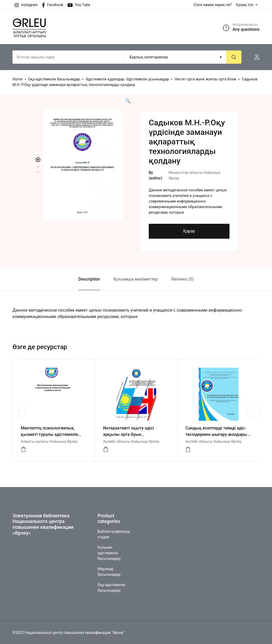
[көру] (23, 449)
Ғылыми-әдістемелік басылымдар (109, 553)
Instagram (26, 5)
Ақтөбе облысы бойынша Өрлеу (131, 441)
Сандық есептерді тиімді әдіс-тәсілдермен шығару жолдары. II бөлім (217, 434)
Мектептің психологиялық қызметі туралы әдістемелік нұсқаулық (49, 434)
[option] (83, 165)
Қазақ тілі (245, 5)
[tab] (89, 279)
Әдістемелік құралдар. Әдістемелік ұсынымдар (127, 79)
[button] (255, 57)
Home (18, 79)
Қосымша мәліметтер (136, 279)
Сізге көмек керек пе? (213, 5)
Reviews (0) (183, 279)
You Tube (79, 5)
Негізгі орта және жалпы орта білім (205, 79)
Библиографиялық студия (114, 534)
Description (89, 279)
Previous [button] (18, 411)
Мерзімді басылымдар (109, 572)
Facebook (53, 5)
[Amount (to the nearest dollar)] (68, 57)
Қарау (189, 231)
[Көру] (106, 449)
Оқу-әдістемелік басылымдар (54, 79)
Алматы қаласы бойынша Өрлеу (49, 441)
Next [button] (254, 411)
